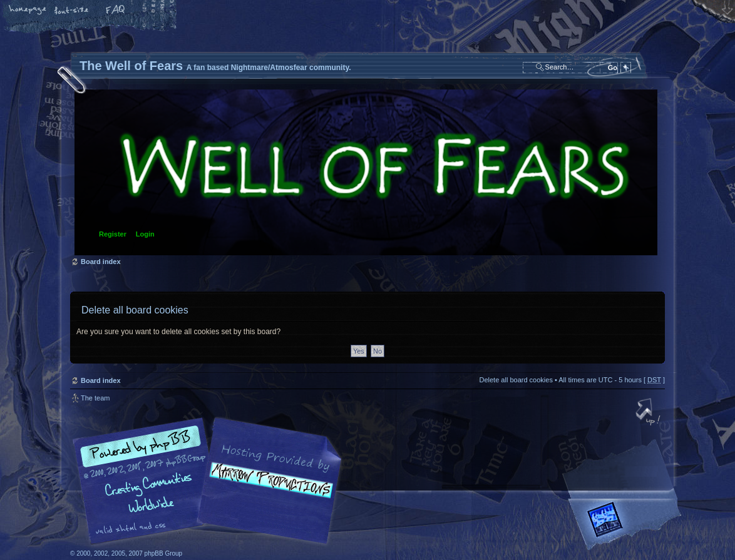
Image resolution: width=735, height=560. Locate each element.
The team (95, 398)
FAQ (116, 11)
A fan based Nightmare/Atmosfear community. (267, 490)
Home (28, 11)
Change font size (72, 11)
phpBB (211, 481)
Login (145, 234)
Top (649, 413)
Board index (366, 172)
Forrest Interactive (627, 525)
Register (113, 234)
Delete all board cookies (516, 380)
